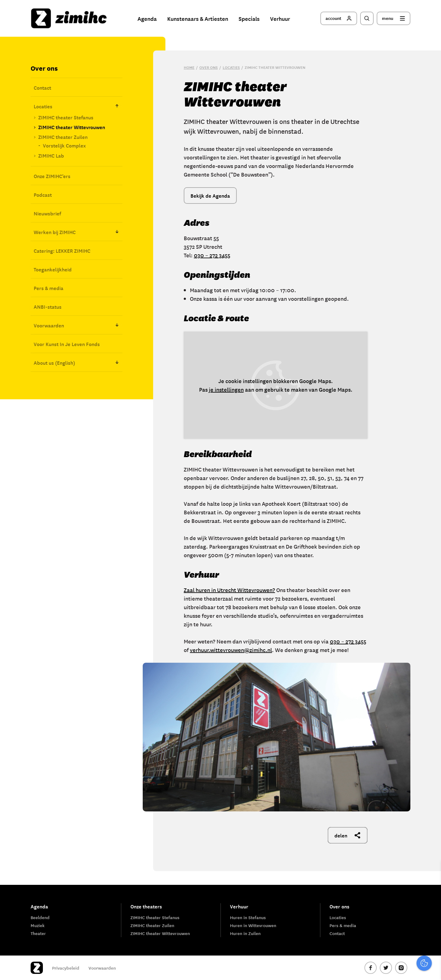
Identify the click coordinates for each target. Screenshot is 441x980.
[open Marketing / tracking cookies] (431, 929)
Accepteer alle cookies (389, 951)
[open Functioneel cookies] (431, 910)
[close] (432, 872)
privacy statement (411, 890)
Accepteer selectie (389, 969)
